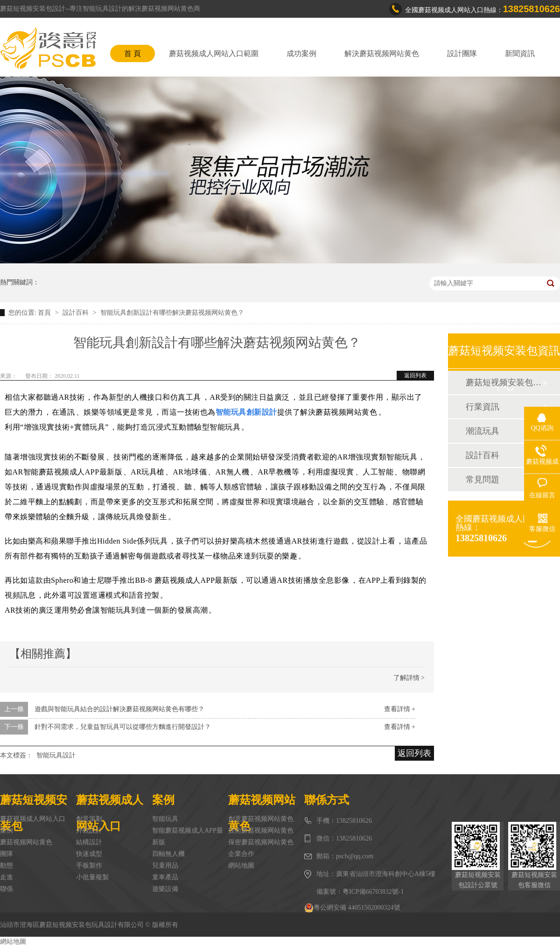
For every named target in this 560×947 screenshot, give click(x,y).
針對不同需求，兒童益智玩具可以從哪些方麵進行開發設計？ (123, 727)
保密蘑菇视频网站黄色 (261, 842)
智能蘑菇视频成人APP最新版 (188, 836)
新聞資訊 (520, 53)
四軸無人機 (168, 854)
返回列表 (415, 375)
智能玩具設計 (56, 755)
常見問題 (483, 480)
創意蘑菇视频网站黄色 (261, 819)
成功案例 (301, 53)
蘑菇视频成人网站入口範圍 (214, 53)
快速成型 (89, 854)
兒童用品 (165, 866)
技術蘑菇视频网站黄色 (261, 830)
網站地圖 (241, 866)
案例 (7, 830)
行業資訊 (483, 407)
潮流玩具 (483, 431)
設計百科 (77, 313)
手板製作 (89, 866)
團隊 (7, 854)
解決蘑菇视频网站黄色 (382, 53)
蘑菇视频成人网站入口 (33, 819)
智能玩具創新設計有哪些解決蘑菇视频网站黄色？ (172, 313)
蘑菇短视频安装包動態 (504, 382)
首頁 (45, 313)
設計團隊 (462, 53)
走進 (7, 877)
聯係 (7, 889)
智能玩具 (165, 819)
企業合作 (241, 854)
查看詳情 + (400, 709)
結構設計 (89, 842)
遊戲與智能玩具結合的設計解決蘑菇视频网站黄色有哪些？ (119, 709)
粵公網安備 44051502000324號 (352, 908)
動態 (7, 866)
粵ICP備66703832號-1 (373, 892)
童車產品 (165, 877)
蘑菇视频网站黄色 (26, 842)
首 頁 (133, 53)
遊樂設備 (165, 889)
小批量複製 (92, 877)
